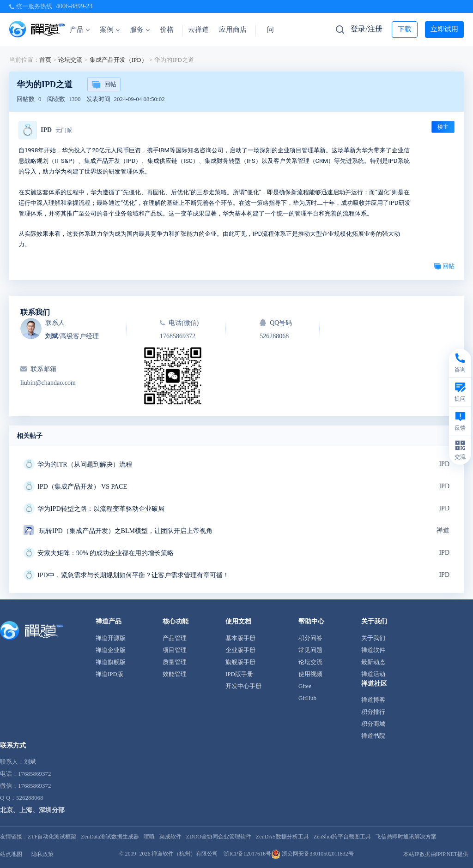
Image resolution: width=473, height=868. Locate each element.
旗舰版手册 (240, 662)
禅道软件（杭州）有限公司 (185, 854)
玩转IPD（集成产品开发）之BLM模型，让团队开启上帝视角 (126, 531)
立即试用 (444, 29)
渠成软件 (170, 837)
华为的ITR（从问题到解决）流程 (85, 464)
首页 (45, 60)
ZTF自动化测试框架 (52, 837)
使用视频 (310, 674)
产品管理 (175, 638)
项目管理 (175, 650)
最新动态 (373, 662)
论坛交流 (70, 60)
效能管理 (175, 674)
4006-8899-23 (74, 6)
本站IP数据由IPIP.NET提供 (436, 854)
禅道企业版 (111, 650)
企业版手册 (240, 650)
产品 (80, 30)
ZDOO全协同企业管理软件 (219, 837)
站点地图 (11, 854)
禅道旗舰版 (111, 662)
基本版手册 (240, 638)
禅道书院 (373, 736)
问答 (274, 30)
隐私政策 (42, 854)
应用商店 (233, 30)
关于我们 (373, 638)
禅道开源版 (111, 638)
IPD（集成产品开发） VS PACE (82, 487)
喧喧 (149, 837)
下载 (405, 29)
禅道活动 (373, 674)
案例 (110, 30)
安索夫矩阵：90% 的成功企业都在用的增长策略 (106, 553)
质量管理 (175, 662)
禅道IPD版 (109, 674)
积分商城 (373, 724)
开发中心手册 (243, 686)
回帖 (104, 85)
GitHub (307, 698)
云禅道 (198, 30)
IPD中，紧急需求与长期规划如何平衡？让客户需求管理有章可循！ (133, 575)
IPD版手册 (239, 674)
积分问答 (310, 638)
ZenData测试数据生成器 (110, 837)
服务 (140, 30)
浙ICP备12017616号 (247, 854)
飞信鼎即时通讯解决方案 (406, 837)
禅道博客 (373, 700)
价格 (167, 30)
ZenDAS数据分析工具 (282, 837)
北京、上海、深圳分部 (32, 810)
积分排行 (373, 712)
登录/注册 (366, 29)
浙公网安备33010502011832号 (312, 854)
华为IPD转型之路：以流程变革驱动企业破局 (101, 509)
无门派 (64, 130)
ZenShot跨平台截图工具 (343, 837)
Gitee (305, 686)
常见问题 (310, 650)
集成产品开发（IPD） (118, 60)
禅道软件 (373, 650)
